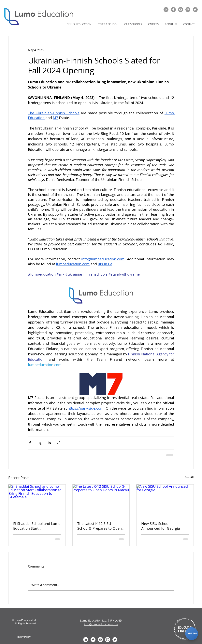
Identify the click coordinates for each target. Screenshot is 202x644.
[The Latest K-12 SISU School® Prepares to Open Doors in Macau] (101, 500)
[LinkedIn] (166, 10)
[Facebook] (173, 10)
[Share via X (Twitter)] (40, 443)
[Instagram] (188, 10)
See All (189, 477)
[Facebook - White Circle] (93, 640)
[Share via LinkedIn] (49, 443)
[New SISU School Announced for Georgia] (165, 500)
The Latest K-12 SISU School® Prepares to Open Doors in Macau (100, 526)
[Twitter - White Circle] (115, 640)
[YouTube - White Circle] (100, 640)
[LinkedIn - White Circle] (86, 640)
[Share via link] (59, 443)
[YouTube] (181, 10)
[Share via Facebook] (30, 443)
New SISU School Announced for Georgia (161, 526)
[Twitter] (195, 10)
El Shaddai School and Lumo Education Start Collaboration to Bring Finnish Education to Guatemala (37, 526)
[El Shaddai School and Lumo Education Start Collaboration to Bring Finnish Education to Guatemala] (37, 500)
